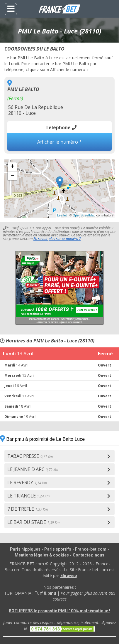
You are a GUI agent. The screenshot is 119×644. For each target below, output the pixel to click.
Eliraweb (69, 576)
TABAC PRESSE (30, 456)
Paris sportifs (58, 549)
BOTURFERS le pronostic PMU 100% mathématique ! (59, 611)
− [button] (12, 176)
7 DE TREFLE (27, 509)
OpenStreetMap (84, 215)
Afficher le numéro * (59, 142)
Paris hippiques (25, 549)
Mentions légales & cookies (42, 555)
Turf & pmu (45, 593)
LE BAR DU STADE (33, 522)
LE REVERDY (27, 482)
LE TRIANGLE (28, 496)
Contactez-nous (89, 555)
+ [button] (12, 167)
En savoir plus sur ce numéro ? (57, 239)
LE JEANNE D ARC (33, 469)
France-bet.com (91, 549)
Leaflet (62, 215)
